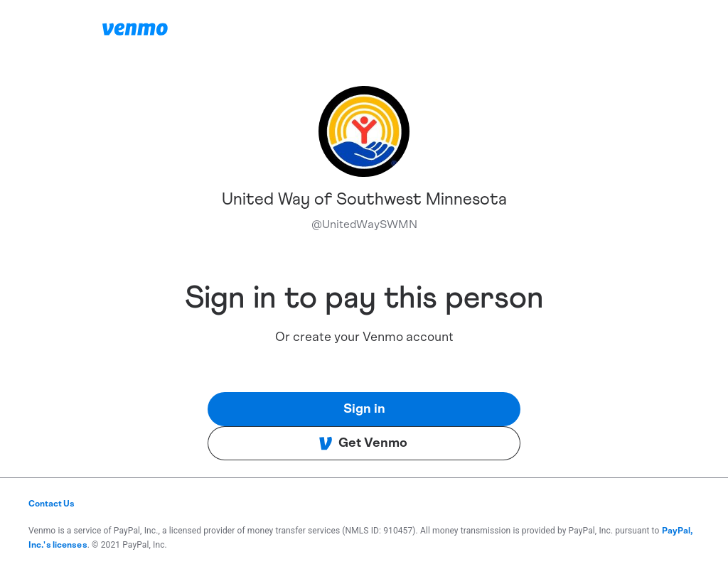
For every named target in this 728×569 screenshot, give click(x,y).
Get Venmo (363, 443)
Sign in (364, 409)
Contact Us (52, 504)
